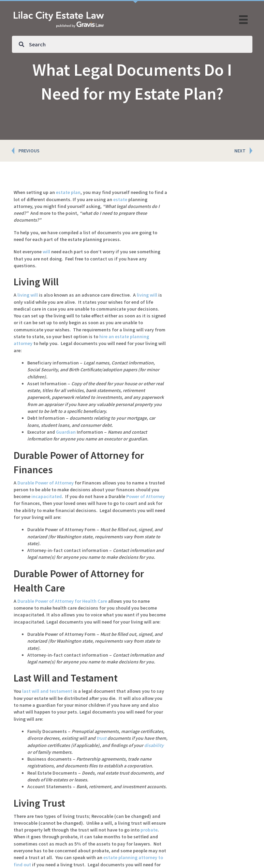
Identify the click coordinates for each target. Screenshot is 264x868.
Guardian (66, 432)
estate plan (68, 192)
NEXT (240, 151)
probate (149, 830)
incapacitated (47, 496)
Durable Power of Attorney (46, 483)
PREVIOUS (29, 151)
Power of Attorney (145, 496)
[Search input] (132, 44)
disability (154, 745)
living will (28, 295)
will (46, 252)
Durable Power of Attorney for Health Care (62, 601)
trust (101, 738)
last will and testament (47, 691)
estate (120, 199)
